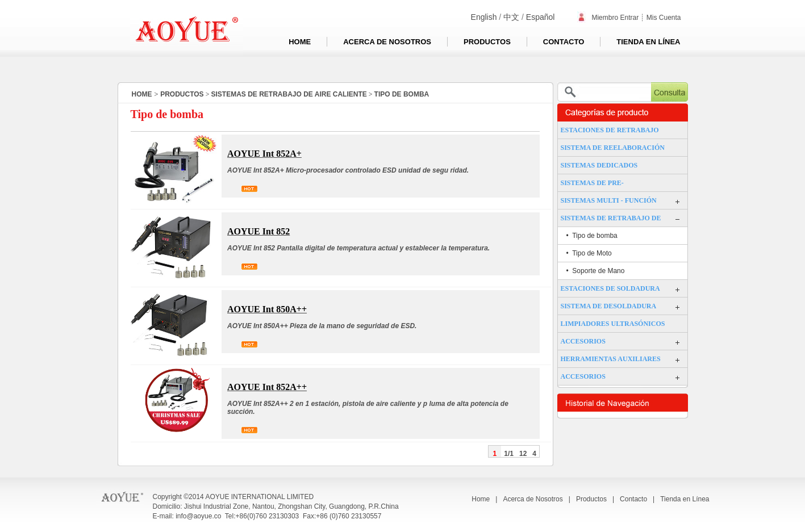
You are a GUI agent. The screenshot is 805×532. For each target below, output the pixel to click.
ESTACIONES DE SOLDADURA (610, 288)
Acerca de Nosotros (387, 42)
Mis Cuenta (664, 18)
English (484, 17)
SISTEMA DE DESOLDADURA (609, 306)
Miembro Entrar (608, 18)
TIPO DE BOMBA (402, 94)
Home (300, 42)
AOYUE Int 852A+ (264, 154)
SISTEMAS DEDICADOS (599, 165)
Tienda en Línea (648, 42)
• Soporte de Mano (596, 271)
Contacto (564, 42)
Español (541, 17)
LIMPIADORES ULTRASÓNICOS (613, 324)
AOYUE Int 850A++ (267, 309)
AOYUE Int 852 (258, 231)
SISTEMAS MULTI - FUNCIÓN (609, 200)
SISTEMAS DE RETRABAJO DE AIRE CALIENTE (289, 94)
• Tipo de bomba (592, 236)
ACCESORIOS (583, 341)
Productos (487, 42)
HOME (142, 94)
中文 (511, 17)
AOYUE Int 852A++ (267, 387)
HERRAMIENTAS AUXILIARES (611, 359)
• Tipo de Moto (589, 253)
